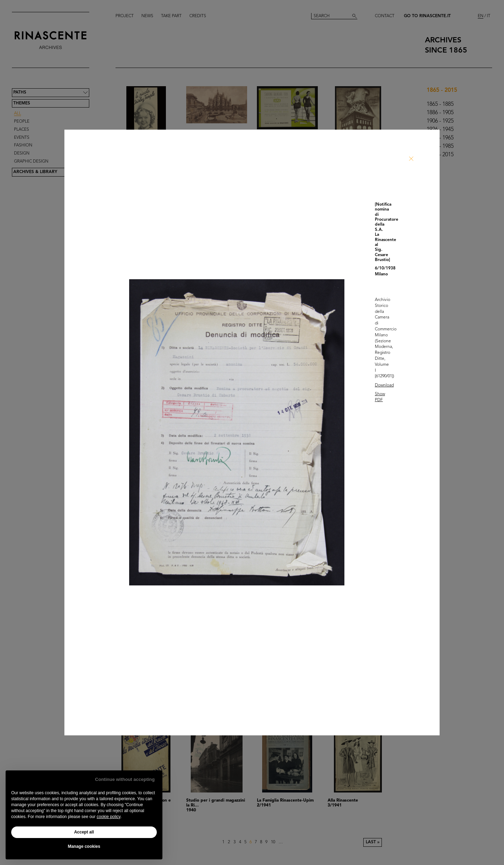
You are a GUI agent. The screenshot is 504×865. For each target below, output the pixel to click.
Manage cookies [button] (84, 846)
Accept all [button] (84, 832)
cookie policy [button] (108, 817)
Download (384, 385)
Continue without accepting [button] (125, 779)
